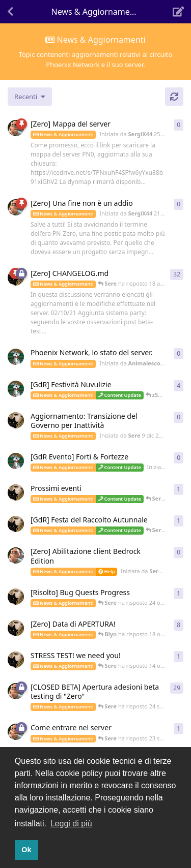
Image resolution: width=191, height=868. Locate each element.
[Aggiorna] (174, 97)
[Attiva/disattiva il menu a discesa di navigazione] (96, 12)
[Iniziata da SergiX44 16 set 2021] (16, 732)
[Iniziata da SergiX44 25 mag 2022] (16, 128)
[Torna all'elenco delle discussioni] (10, 12)
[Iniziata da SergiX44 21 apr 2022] (16, 207)
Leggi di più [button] (71, 824)
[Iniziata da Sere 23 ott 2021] (16, 524)
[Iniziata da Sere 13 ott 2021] (16, 660)
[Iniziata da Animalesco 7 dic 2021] (16, 389)
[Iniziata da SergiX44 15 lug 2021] (16, 691)
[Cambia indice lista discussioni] (30, 97)
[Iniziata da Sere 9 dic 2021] (16, 420)
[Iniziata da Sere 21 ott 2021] (16, 597)
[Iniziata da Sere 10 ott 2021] (16, 628)
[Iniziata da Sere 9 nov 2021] (16, 492)
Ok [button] (26, 850)
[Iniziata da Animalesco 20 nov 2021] (16, 461)
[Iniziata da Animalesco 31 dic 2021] (16, 357)
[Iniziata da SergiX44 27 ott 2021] (16, 555)
